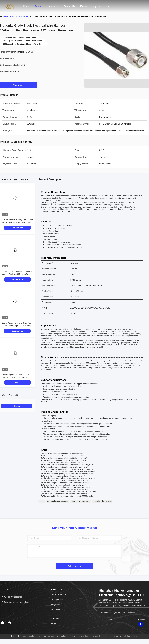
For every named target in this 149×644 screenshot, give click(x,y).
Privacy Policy (15, 636)
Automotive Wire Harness (58, 501)
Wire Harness (24, 16)
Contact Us (69, 6)
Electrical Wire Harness (80, 501)
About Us (54, 6)
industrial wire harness (102, 501)
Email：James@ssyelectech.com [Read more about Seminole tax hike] (16, 602)
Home (26, 6)
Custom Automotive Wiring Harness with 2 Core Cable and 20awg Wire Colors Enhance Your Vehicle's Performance (17, 222)
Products (39, 6)
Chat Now (19, 85)
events (84, 6)
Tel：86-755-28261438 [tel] (12, 597)
